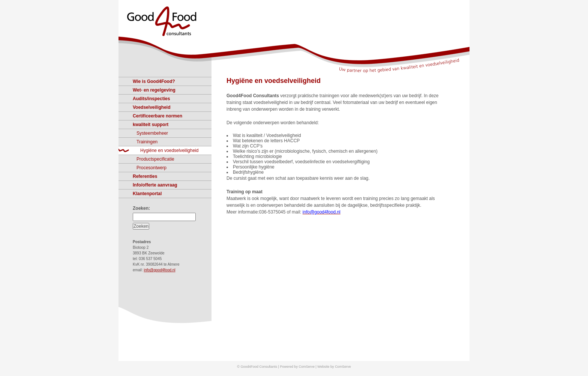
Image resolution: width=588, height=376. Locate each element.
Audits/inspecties (151, 99)
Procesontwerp (151, 168)
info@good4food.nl (159, 270)
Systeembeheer (152, 133)
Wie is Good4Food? (154, 81)
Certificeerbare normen (157, 116)
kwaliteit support (151, 125)
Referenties (145, 176)
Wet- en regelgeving (154, 90)
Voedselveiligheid (151, 107)
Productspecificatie (155, 159)
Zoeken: (141, 208)
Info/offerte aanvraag (155, 185)
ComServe (343, 367)
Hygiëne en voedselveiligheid (274, 81)
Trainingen (147, 142)
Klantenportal (147, 194)
